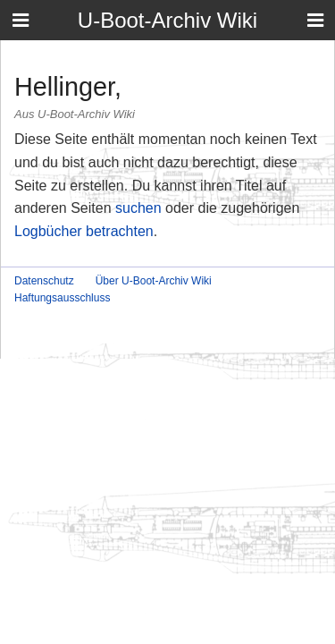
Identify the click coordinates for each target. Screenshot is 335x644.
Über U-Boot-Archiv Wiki (154, 281)
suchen (138, 208)
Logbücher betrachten (84, 231)
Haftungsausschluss (62, 298)
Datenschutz (44, 281)
